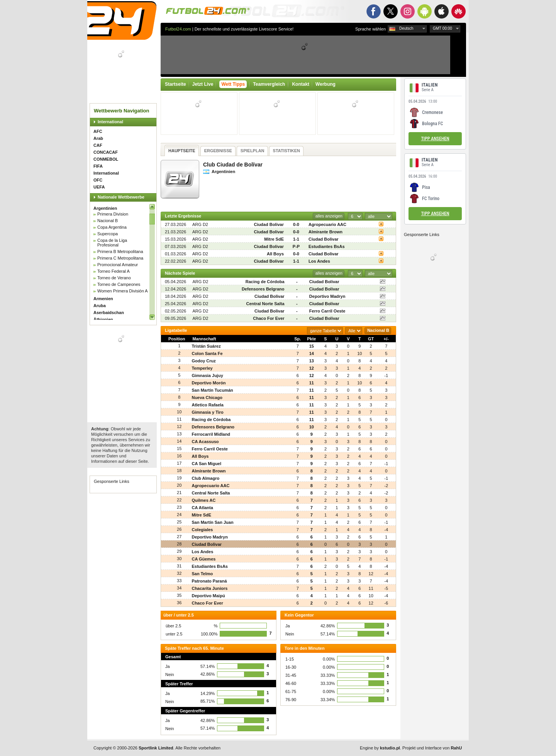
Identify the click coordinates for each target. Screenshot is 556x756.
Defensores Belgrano (263, 289)
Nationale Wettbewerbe (121, 197)
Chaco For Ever (269, 318)
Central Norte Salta (265, 304)
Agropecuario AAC (327, 224)
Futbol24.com (178, 29)
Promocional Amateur (118, 265)
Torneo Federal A (114, 271)
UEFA (99, 187)
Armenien (103, 299)
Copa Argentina (112, 227)
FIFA (98, 166)
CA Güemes (203, 559)
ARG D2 (200, 224)
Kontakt (301, 84)
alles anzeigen (329, 216)
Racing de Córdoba (265, 282)
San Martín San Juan (212, 522)
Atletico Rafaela (208, 405)
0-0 (296, 224)
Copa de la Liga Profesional (112, 243)
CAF (98, 145)
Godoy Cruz (203, 361)
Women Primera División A (123, 291)
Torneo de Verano (114, 278)
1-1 (296, 239)
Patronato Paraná (209, 581)
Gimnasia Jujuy (207, 375)
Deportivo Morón (208, 383)
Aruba (100, 306)
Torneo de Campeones (119, 284)
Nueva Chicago (207, 398)
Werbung (325, 84)
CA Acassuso (205, 442)
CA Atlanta (202, 508)
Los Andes (319, 261)
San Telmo (202, 574)
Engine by (380, 748)
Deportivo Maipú (208, 596)
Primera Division (113, 214)
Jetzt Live (203, 84)
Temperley (202, 368)
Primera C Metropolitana (120, 258)
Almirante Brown (325, 232)
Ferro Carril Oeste (327, 311)
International (110, 122)
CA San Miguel (206, 464)
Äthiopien (103, 319)
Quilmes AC (203, 500)
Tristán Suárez (206, 346)
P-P (296, 246)
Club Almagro (205, 478)
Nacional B (108, 221)
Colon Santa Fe (207, 353)
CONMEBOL (106, 159)
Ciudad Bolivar (269, 224)
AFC (98, 131)
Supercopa (108, 234)
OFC (98, 180)
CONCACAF (106, 152)
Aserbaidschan (109, 313)
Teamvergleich (269, 84)
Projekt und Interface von (432, 748)
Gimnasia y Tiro (207, 412)
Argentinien (105, 208)
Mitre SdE (274, 239)
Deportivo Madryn (327, 296)
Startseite (175, 84)
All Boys (275, 254)
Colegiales (202, 530)
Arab (98, 138)
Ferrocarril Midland (211, 434)
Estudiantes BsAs (327, 246)
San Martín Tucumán (212, 390)
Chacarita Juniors (209, 588)
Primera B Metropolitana (120, 251)
